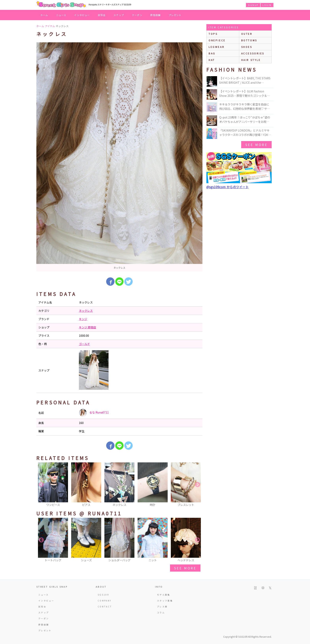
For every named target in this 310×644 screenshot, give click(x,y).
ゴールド (84, 344)
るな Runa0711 (94, 413)
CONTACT (105, 607)
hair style (251, 60)
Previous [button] (41, 485)
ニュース (61, 15)
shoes (247, 47)
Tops (213, 34)
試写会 (102, 15)
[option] (119, 157)
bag (212, 53)
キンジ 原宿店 (87, 327)
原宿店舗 (155, 15)
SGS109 (103, 595)
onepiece (217, 40)
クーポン (137, 15)
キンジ (83, 319)
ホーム (44, 15)
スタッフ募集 (165, 601)
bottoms (249, 40)
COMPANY (105, 601)
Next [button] (198, 485)
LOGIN (267, 5)
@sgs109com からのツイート (228, 187)
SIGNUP (253, 5)
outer (247, 34)
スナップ (119, 15)
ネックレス (86, 311)
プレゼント (175, 15)
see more (185, 568)
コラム (161, 612)
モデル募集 (164, 595)
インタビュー (82, 15)
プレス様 (162, 607)
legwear (216, 47)
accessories (253, 53)
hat (212, 60)
